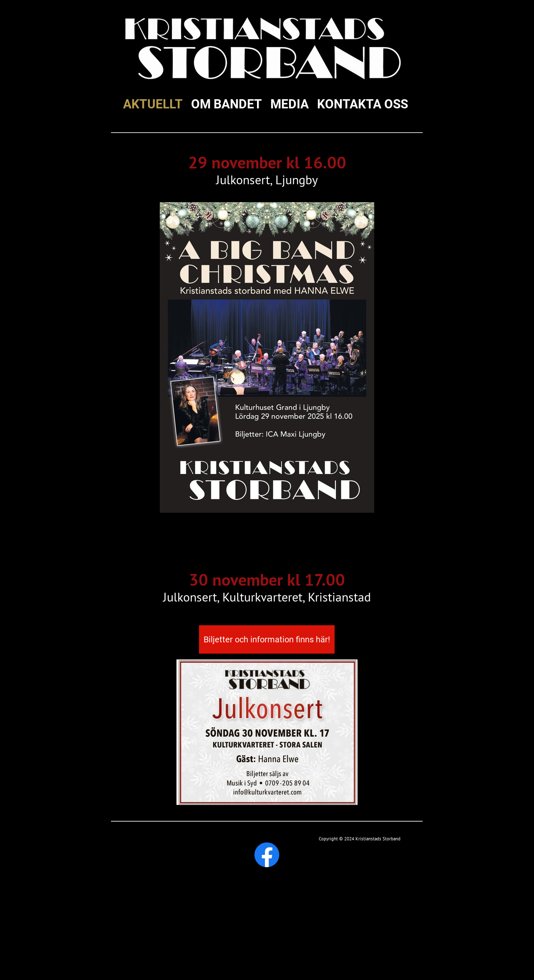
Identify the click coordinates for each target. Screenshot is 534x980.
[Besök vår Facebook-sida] (267, 855)
